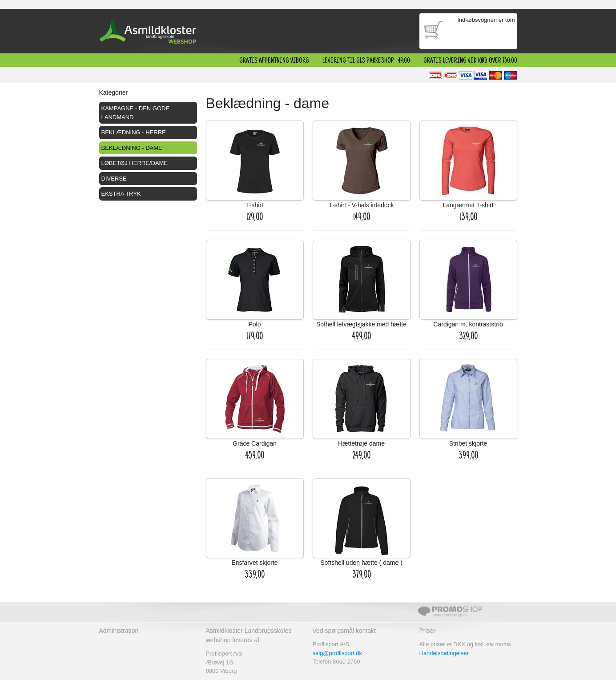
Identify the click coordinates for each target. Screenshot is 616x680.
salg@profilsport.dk (337, 653)
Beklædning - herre (134, 132)
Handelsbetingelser (444, 653)
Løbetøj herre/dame (135, 163)
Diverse (114, 179)
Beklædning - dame (132, 148)
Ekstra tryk (121, 194)
